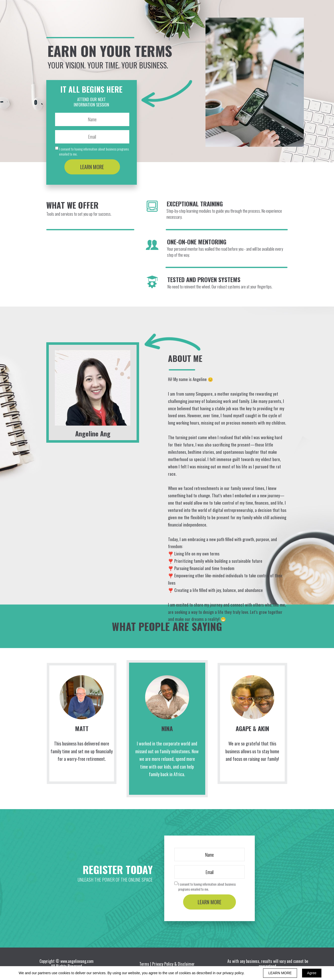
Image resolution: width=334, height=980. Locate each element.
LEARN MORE (92, 167)
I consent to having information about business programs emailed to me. (94, 151)
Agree (312, 973)
